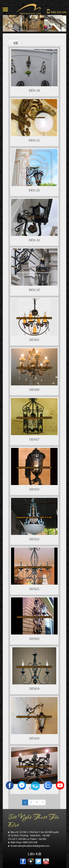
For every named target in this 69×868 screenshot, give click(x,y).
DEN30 (34, 390)
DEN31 (34, 340)
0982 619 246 (57, 11)
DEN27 (34, 439)
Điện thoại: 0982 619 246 (23, 842)
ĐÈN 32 (34, 290)
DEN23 (34, 489)
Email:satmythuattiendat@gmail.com (29, 846)
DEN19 (34, 689)
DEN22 (34, 539)
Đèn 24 (34, 240)
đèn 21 (34, 140)
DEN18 (34, 738)
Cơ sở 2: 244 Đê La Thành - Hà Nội (27, 839)
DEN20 (34, 639)
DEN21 (34, 589)
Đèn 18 (34, 91)
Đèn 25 (34, 190)
